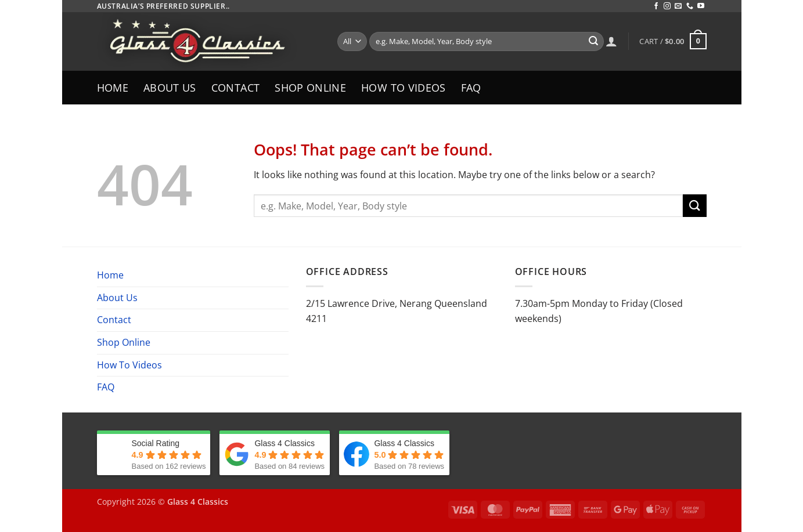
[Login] (611, 41)
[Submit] (593, 42)
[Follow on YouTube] (701, 6)
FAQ (471, 88)
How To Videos (404, 88)
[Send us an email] (678, 6)
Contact (235, 88)
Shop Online (310, 88)
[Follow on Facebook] (656, 6)
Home (113, 88)
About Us (170, 88)
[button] (673, 41)
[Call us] (690, 6)
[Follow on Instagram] (667, 6)
